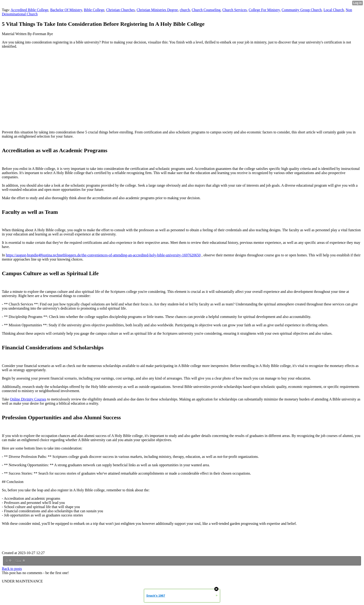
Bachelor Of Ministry (66, 10)
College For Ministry (264, 10)
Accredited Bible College (30, 10)
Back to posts (12, 569)
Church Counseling (206, 10)
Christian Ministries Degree (157, 10)
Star (20, 561)
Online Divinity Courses (28, 399)
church (185, 10)
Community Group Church (302, 10)
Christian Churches (120, 10)
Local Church (334, 10)
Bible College (94, 10)
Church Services (235, 10)
